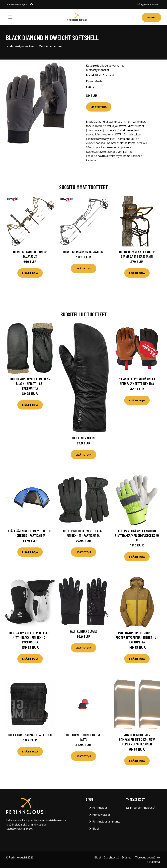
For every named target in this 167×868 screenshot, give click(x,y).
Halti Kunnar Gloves (83, 631)
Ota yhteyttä (111, 857)
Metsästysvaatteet (22, 46)
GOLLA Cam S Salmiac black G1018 (30, 735)
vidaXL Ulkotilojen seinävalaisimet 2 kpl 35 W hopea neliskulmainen (137, 739)
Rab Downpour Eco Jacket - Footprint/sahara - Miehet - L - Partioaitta (137, 637)
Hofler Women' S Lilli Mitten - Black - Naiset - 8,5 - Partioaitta (30, 384)
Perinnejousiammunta (106, 822)
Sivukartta (153, 862)
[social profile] (32, 5)
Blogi (96, 829)
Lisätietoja (99, 107)
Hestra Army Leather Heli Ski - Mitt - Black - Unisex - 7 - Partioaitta (30, 637)
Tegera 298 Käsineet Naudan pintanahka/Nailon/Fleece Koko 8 (137, 535)
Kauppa (151, 17)
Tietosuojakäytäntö (147, 857)
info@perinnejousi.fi (148, 4)
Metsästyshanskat (51, 46)
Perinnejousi (100, 808)
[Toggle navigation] (10, 17)
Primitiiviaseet (101, 815)
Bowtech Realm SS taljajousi (83, 252)
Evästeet (127, 857)
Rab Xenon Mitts (83, 438)
